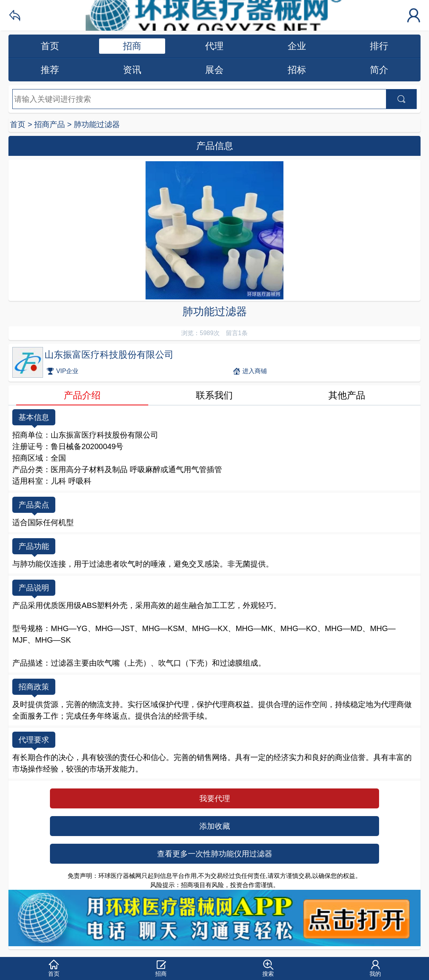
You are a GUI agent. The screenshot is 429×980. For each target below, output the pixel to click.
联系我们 (214, 395)
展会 (214, 70)
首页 (50, 46)
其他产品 (347, 395)
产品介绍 (82, 395)
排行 (379, 46)
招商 (132, 46)
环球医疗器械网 (214, 15)
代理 (214, 46)
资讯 (132, 70)
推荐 (50, 70)
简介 (379, 70)
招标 (297, 70)
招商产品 (50, 124)
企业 (297, 46)
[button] (54, 968)
